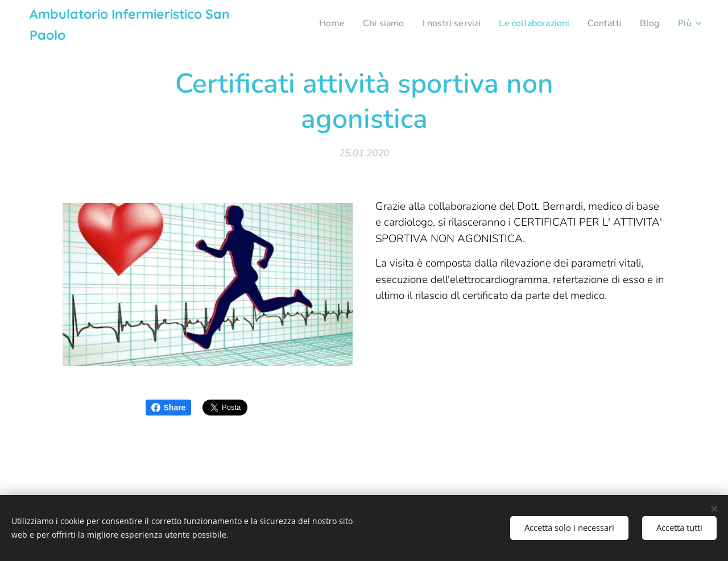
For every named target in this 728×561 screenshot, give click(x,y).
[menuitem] (315, 23)
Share (169, 408)
